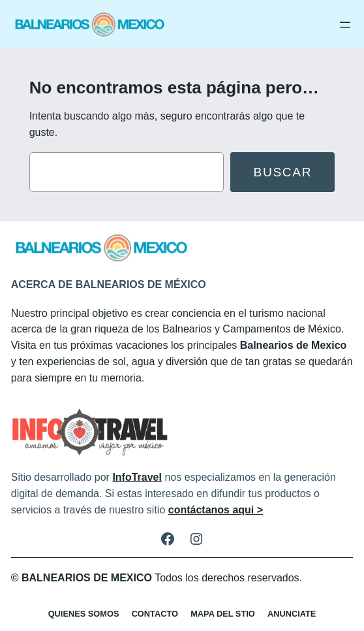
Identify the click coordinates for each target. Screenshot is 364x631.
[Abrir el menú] (345, 25)
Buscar (283, 172)
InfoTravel (137, 477)
